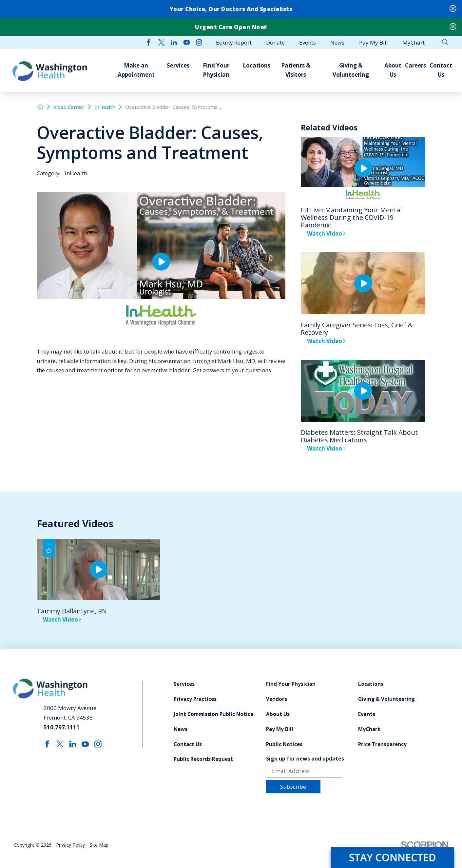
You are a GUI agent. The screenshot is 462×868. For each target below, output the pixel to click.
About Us (278, 714)
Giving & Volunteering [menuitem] (351, 70)
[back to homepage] (40, 107)
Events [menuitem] (308, 42)
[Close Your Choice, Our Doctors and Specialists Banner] (453, 9)
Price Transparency (382, 744)
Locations (371, 684)
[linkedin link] (174, 42)
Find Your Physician (291, 684)
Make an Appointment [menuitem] (136, 70)
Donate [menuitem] (275, 42)
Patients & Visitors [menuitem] (296, 70)
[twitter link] (161, 42)
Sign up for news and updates (305, 759)
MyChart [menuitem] (414, 42)
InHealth (105, 107)
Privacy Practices (195, 699)
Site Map (99, 845)
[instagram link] (199, 42)
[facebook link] (149, 42)
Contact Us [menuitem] (441, 70)
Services (184, 684)
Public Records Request (203, 759)
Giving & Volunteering (386, 699)
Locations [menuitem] (257, 65)
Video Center (69, 107)
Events (367, 714)
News (181, 729)
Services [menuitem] (178, 65)
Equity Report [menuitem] (234, 42)
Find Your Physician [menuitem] (216, 70)
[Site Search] (445, 42)
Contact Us (188, 744)
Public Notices (284, 744)
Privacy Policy (70, 845)
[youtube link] (187, 42)
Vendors (277, 699)
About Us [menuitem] (393, 70)
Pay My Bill (280, 729)
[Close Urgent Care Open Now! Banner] (453, 27)
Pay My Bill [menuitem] (374, 42)
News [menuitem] (337, 42)
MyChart (369, 729)
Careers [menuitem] (415, 65)
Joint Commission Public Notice (213, 714)
